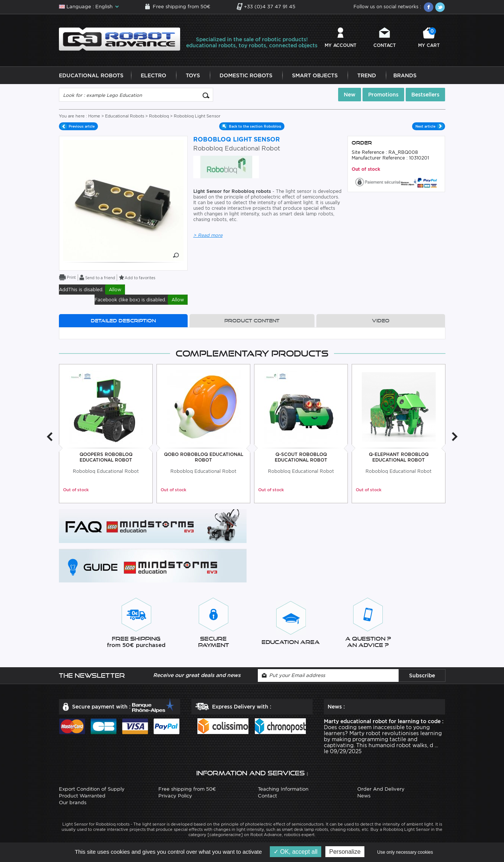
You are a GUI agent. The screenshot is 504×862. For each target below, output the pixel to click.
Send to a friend (100, 278)
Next (455, 437)
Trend (367, 76)
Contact (385, 45)
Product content (252, 321)
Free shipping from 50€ (181, 7)
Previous (50, 437)
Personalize (345, 852)
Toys (193, 76)
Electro (153, 76)
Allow (115, 290)
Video (381, 321)
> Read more (208, 235)
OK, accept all (296, 852)
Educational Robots (91, 76)
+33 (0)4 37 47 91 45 (270, 7)
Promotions (383, 95)
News (364, 796)
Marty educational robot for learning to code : (384, 721)
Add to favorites (140, 278)
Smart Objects (315, 76)
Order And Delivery (381, 789)
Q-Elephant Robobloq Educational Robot (398, 457)
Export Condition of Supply (92, 789)
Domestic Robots (246, 76)
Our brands (73, 803)
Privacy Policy (175, 796)
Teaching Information (283, 789)
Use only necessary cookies (405, 852)
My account (341, 45)
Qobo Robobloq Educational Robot (203, 457)
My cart (429, 38)
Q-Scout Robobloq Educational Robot (301, 457)
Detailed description (123, 321)
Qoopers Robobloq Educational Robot (106, 457)
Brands (405, 76)
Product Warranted (82, 796)
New (350, 95)
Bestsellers (425, 95)
